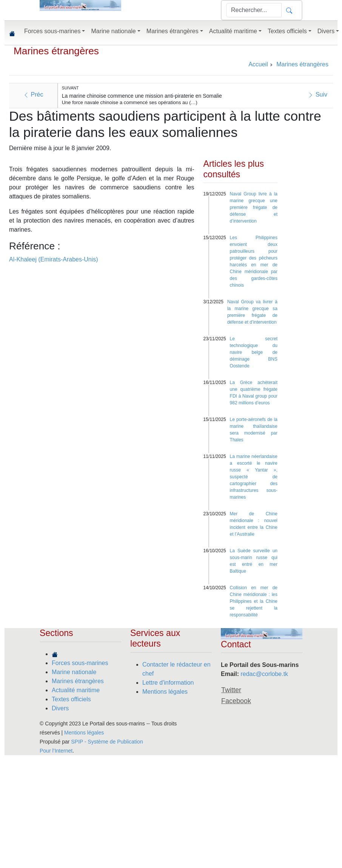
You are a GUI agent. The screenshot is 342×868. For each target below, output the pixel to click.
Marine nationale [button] (113, 31)
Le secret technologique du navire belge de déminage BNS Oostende (254, 352)
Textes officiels (71, 699)
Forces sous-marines (80, 663)
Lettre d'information (168, 683)
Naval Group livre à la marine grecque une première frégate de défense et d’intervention (254, 207)
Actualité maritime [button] (233, 31)
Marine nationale (74, 672)
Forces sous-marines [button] (52, 31)
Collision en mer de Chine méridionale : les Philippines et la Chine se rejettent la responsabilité (254, 601)
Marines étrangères (56, 51)
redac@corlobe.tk (264, 674)
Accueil (258, 64)
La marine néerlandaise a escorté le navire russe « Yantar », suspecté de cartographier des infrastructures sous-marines (254, 477)
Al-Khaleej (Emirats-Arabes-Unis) (54, 259)
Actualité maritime (76, 690)
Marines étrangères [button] (173, 31)
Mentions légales (165, 692)
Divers (60, 708)
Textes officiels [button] (287, 31)
